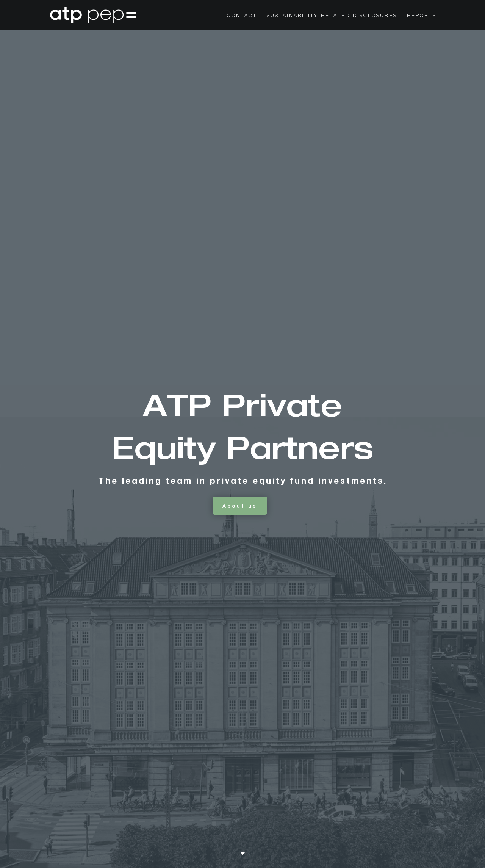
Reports (422, 15)
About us (240, 506)
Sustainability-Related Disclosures (332, 15)
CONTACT (242, 15)
